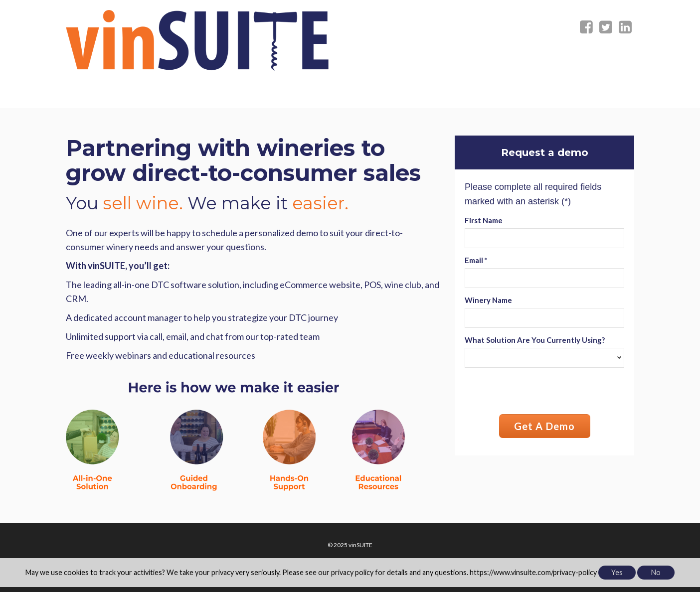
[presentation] (540, 392)
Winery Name (488, 300)
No (656, 572)
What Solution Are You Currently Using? (535, 340)
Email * (476, 260)
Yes (617, 572)
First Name (484, 220)
